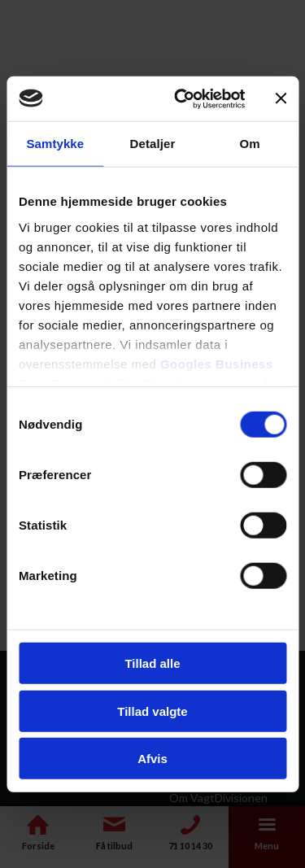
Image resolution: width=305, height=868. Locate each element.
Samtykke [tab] (55, 144)
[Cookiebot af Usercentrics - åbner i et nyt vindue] (182, 98)
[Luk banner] (281, 98)
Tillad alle (152, 663)
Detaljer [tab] (153, 144)
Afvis (152, 759)
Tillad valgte (152, 711)
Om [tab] (250, 144)
